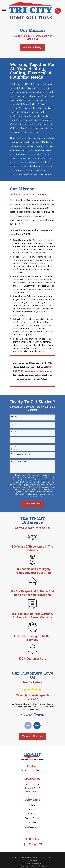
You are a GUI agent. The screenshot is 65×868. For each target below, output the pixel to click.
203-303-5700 (32, 770)
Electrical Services (32, 818)
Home (32, 805)
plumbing (22, 158)
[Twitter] (30, 844)
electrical (32, 158)
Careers (32, 809)
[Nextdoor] (41, 844)
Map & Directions (32, 791)
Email (13, 439)
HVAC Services (32, 814)
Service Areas (32, 831)
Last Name (15, 424)
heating (46, 154)
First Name (15, 416)
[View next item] (37, 726)
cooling (13, 158)
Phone (13, 431)
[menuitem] (21, 866)
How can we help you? (19, 461)
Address (14, 446)
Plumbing (32, 823)
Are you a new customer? (20, 454)
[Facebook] (24, 844)
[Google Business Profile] (35, 844)
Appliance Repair (32, 827)
